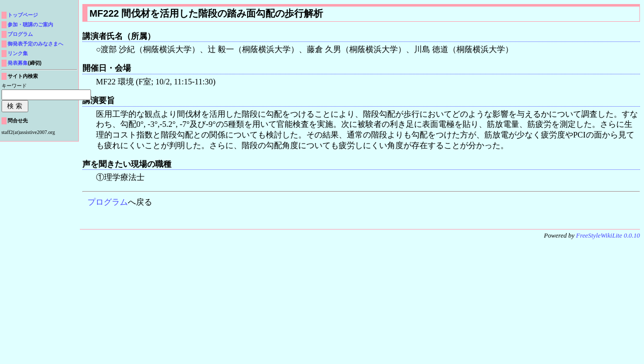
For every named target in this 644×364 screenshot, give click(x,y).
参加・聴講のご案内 (30, 25)
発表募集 (18, 63)
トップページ (23, 15)
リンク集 (18, 53)
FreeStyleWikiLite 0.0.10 (608, 236)
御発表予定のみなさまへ (35, 44)
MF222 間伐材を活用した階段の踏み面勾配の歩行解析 (206, 13)
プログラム (108, 202)
